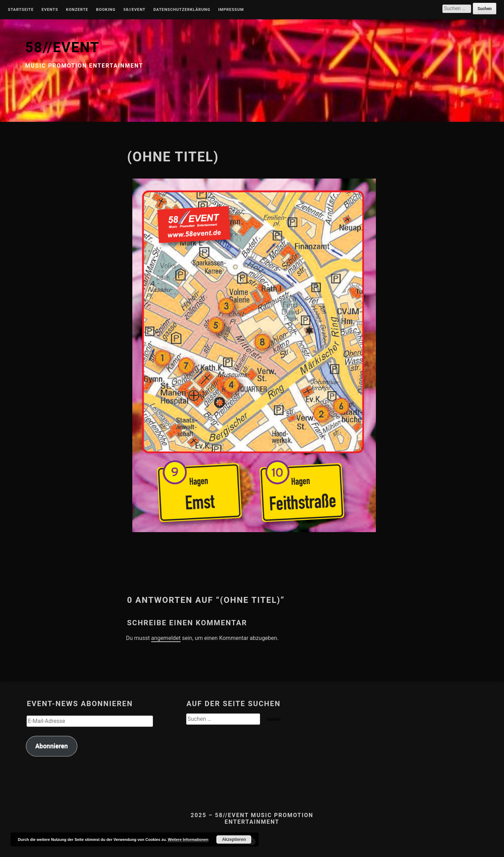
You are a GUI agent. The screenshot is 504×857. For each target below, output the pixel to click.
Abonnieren (52, 746)
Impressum (231, 10)
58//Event (134, 10)
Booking (106, 10)
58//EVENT (62, 47)
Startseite (21, 10)
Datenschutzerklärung (182, 10)
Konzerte (77, 10)
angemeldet (166, 638)
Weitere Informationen (188, 839)
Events (50, 10)
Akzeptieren (234, 839)
